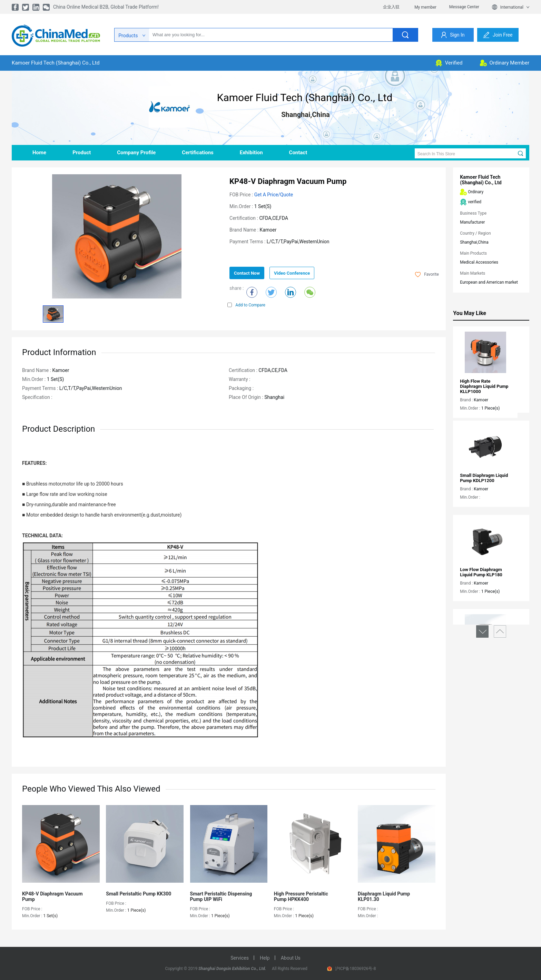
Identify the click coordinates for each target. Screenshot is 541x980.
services (240, 958)
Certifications (198, 153)
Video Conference (292, 273)
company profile (136, 153)
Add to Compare (246, 305)
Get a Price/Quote (274, 195)
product (82, 153)
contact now (247, 273)
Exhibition (251, 153)
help (265, 958)
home (39, 153)
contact (298, 153)
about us (291, 958)
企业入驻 (391, 7)
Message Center (464, 7)
